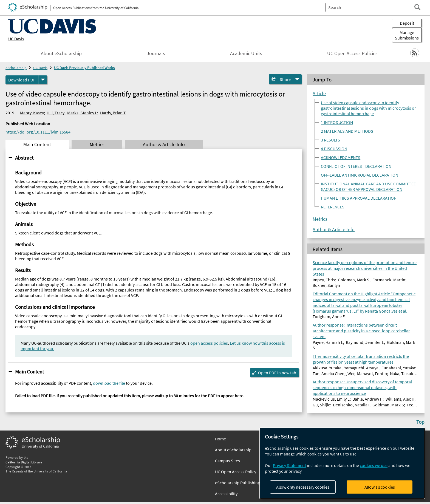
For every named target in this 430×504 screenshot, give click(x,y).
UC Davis (16, 39)
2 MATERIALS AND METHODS (347, 131)
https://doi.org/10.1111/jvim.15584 (38, 132)
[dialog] (342, 463)
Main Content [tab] (37, 145)
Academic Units (246, 53)
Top (420, 422)
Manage (407, 35)
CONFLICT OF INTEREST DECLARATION (356, 166)
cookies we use (374, 465)
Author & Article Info (334, 230)
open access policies (209, 343)
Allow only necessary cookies (303, 487)
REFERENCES (333, 207)
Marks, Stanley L (82, 113)
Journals (156, 53)
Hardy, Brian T (113, 113)
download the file (109, 383)
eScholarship (16, 68)
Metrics (320, 219)
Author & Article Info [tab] (164, 145)
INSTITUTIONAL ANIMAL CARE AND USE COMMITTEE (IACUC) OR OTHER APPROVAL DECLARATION (368, 186)
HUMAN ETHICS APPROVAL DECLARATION (359, 198)
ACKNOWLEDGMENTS (341, 157)
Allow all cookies (380, 487)
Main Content (29, 372)
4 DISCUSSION (334, 149)
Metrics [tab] (97, 145)
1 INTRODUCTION (337, 122)
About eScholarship (61, 53)
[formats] (43, 80)
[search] (417, 7)
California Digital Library (24, 462)
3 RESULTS (330, 140)
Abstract (24, 158)
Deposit (407, 23)
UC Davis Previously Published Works (84, 68)
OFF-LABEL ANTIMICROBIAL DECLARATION (360, 175)
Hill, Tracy (56, 113)
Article (319, 94)
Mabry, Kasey (32, 113)
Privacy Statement (289, 465)
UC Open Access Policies (352, 53)
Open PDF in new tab (277, 373)
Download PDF (22, 80)
